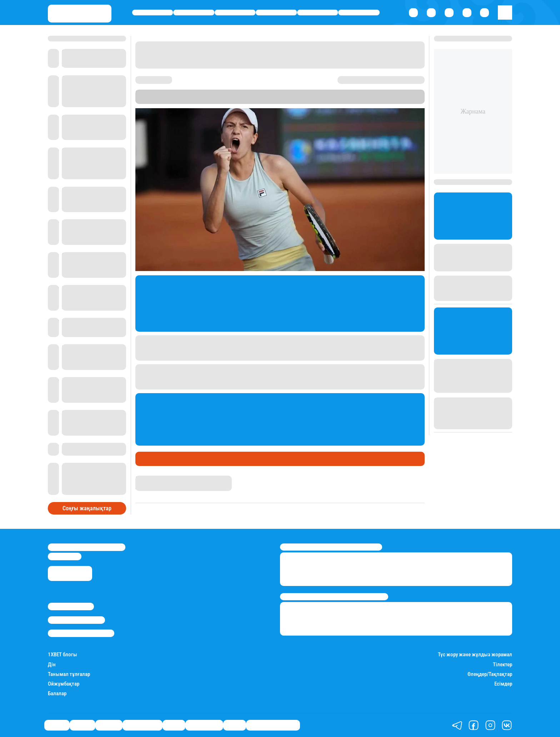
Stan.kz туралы (71, 606)
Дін (52, 665)
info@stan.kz (65, 556)
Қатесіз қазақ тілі (273, 725)
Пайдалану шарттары (81, 633)
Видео (234, 725)
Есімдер (503, 684)
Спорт (318, 13)
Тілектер (502, 665)
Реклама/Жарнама (76, 620)
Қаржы (194, 13)
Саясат (153, 13)
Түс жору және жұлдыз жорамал (475, 655)
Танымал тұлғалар (69, 674)
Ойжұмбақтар (64, 684)
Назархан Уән (152, 479)
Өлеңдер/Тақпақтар (490, 674)
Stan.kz (323, 100)
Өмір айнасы (276, 13)
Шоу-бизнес (359, 13)
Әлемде (235, 13)
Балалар (57, 694)
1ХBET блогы (62, 655)
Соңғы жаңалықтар (87, 508)
